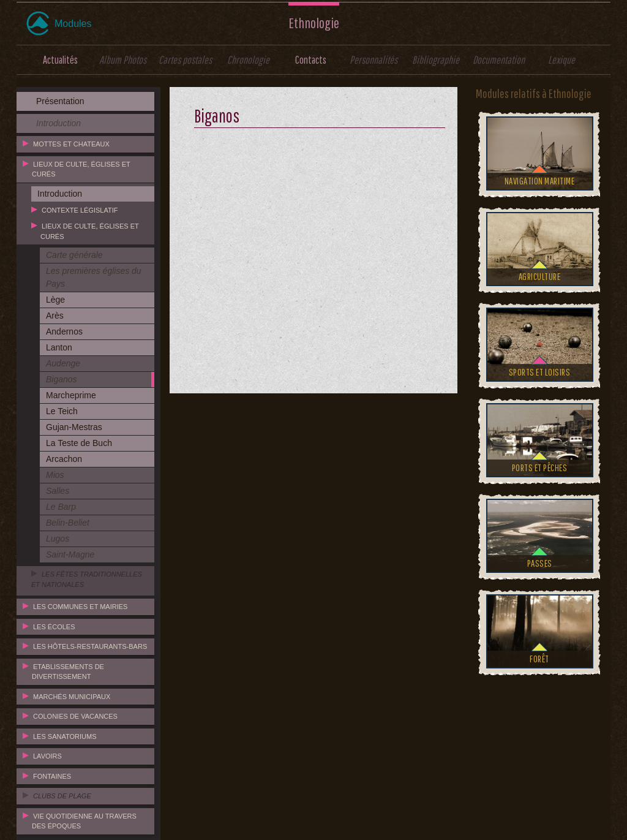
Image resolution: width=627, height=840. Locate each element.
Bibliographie (436, 60)
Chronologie (248, 60)
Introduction (58, 123)
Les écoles (54, 627)
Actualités (60, 60)
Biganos (62, 379)
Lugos (58, 539)
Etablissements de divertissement (68, 672)
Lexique (561, 60)
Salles (58, 491)
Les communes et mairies (80, 607)
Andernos (64, 331)
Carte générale (74, 255)
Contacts (311, 60)
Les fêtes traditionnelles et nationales (87, 579)
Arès (55, 316)
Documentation (499, 60)
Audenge (63, 363)
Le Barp (61, 507)
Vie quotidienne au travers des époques (84, 821)
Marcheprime (71, 395)
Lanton (59, 347)
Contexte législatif (80, 210)
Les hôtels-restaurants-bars (90, 646)
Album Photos (123, 60)
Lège (55, 300)
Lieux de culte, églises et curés (81, 169)
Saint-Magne (70, 554)
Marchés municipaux (72, 697)
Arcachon (64, 459)
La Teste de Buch (79, 443)
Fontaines (52, 776)
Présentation (60, 101)
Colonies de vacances (75, 716)
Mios (55, 475)
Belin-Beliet (68, 523)
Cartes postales (185, 60)
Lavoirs (47, 756)
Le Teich (62, 411)
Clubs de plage (62, 796)
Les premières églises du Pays (94, 277)
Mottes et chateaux (71, 144)
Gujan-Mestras (74, 427)
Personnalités (374, 60)
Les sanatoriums (65, 736)
